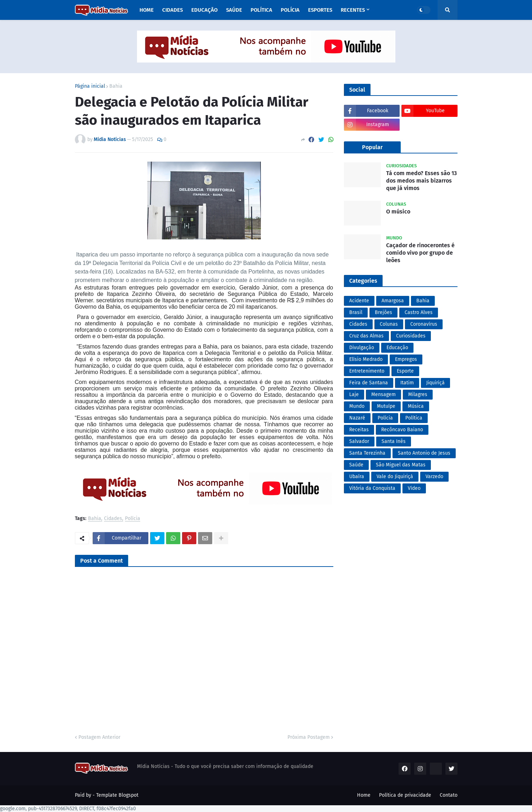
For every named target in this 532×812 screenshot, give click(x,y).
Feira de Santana (369, 383)
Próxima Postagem (309, 737)
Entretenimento (367, 371)
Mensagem (383, 394)
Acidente (359, 301)
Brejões (383, 312)
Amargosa (393, 301)
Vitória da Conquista (372, 488)
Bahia (116, 86)
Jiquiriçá (435, 383)
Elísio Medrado (366, 359)
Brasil (356, 312)
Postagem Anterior (99, 737)
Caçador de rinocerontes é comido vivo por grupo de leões (420, 253)
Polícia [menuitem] (290, 10)
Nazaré (357, 418)
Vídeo (414, 488)
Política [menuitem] (261, 10)
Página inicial (90, 86)
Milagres (418, 394)
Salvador (359, 441)
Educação (397, 348)
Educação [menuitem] (204, 10)
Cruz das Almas (366, 336)
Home (364, 795)
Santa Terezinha (367, 453)
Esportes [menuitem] (320, 10)
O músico (398, 212)
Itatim (407, 383)
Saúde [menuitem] (234, 10)
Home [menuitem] (147, 10)
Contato (449, 795)
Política (414, 418)
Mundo (357, 406)
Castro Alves (419, 312)
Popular (372, 147)
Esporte (405, 371)
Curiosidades (411, 336)
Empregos (406, 359)
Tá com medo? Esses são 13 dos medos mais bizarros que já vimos (421, 181)
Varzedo (434, 477)
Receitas (359, 430)
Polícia (133, 519)
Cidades (113, 519)
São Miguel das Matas (401, 465)
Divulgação (362, 348)
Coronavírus (424, 324)
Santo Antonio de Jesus (424, 453)
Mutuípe (386, 406)
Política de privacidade (405, 795)
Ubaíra (357, 477)
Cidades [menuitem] (172, 10)
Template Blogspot (117, 795)
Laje (354, 394)
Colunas (389, 324)
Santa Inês (394, 441)
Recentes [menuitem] (353, 10)
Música (416, 406)
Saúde (356, 465)
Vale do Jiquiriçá (395, 477)
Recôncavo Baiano (402, 430)
